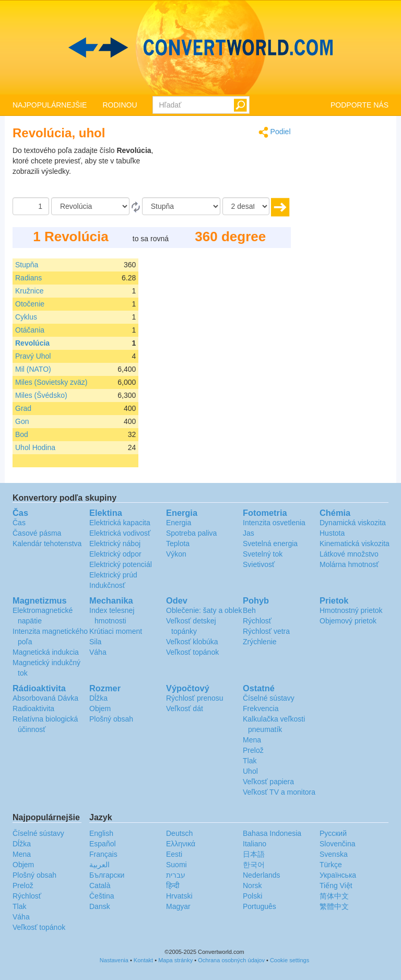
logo (200, 48)
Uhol (250, 771)
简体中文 (334, 896)
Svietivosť (259, 564)
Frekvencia (261, 709)
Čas (19, 523)
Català (100, 885)
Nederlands (262, 875)
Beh (249, 610)
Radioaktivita (33, 709)
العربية (99, 865)
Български (107, 875)
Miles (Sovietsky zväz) (51, 382)
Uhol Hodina (35, 447)
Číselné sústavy (269, 698)
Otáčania (30, 330)
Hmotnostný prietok (351, 610)
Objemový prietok (348, 621)
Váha (98, 652)
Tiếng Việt (336, 885)
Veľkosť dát (185, 709)
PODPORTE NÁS (359, 105)
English (101, 833)
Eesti (174, 854)
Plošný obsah (111, 719)
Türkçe (331, 865)
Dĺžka (98, 698)
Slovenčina (338, 844)
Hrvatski (179, 896)
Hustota (332, 533)
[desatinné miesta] (246, 206)
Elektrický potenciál (121, 564)
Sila (95, 642)
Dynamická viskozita (353, 523)
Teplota (178, 544)
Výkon (176, 554)
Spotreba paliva (191, 533)
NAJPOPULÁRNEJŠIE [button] (50, 105)
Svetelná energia (270, 544)
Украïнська (338, 875)
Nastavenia (114, 960)
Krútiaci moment (116, 631)
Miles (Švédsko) (41, 395)
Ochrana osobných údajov (231, 960)
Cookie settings (290, 960)
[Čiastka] (31, 206)
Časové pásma (37, 533)
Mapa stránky (175, 960)
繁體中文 (334, 906)
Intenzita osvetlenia (274, 523)
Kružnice (29, 291)
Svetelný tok (263, 554)
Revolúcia (32, 343)
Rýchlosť (257, 621)
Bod (22, 434)
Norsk (252, 885)
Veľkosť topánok (192, 652)
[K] (181, 206)
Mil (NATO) (33, 369)
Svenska (334, 854)
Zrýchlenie (260, 642)
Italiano (255, 844)
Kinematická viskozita (355, 544)
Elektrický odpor (115, 554)
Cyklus (26, 317)
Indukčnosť (107, 585)
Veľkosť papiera (268, 782)
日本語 (254, 854)
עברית (176, 875)
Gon (22, 421)
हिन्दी (173, 885)
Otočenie (30, 304)
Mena (252, 740)
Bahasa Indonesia (272, 833)
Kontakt (143, 960)
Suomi (176, 865)
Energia (179, 523)
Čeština (102, 896)
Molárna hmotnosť (349, 564)
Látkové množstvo (349, 554)
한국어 (254, 865)
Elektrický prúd (113, 575)
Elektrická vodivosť (120, 533)
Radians (28, 278)
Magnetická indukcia (46, 652)
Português (260, 906)
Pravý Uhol (33, 356)
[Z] (90, 206)
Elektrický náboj (115, 544)
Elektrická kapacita (120, 523)
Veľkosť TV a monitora (279, 792)
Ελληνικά (181, 844)
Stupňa (27, 265)
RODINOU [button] (120, 105)
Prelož (253, 750)
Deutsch (179, 833)
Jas (249, 533)
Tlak (250, 761)
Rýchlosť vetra (266, 631)
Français (103, 854)
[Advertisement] (226, 171)
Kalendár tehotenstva (47, 544)
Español (103, 844)
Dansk (100, 906)
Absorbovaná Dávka (45, 698)
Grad (23, 408)
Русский (333, 833)
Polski (252, 896)
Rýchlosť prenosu (195, 698)
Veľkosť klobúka (192, 642)
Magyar (178, 906)
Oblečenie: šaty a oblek (204, 610)
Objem (100, 709)
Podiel (275, 132)
